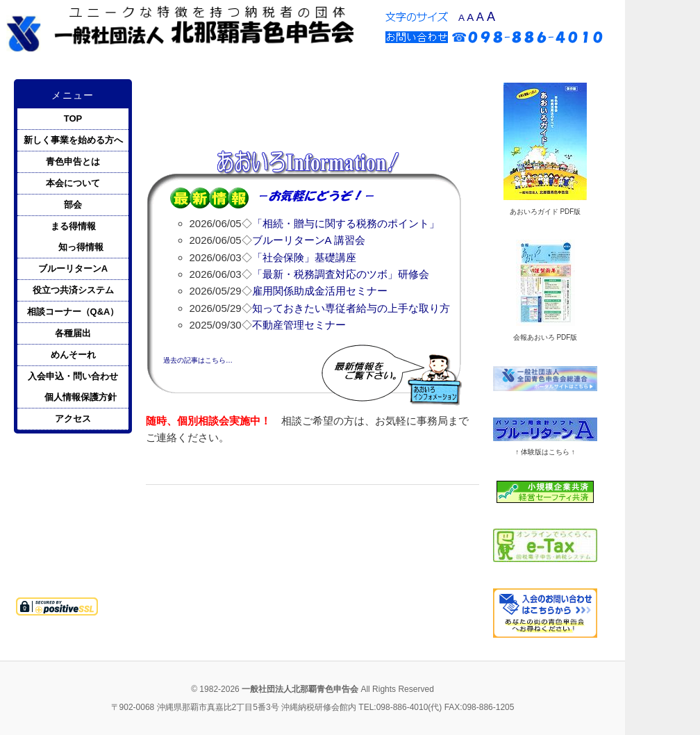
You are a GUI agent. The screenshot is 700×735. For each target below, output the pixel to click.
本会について (73, 183)
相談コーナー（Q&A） (73, 312)
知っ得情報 (81, 247)
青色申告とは (73, 162)
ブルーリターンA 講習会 (309, 240)
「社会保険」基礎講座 (304, 257)
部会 (73, 205)
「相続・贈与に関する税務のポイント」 (346, 223)
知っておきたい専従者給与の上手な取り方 (351, 308)
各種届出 (73, 333)
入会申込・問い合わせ (73, 376)
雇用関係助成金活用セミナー (320, 291)
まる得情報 (73, 226)
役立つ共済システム (73, 290)
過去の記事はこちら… (198, 360)
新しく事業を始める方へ (73, 140)
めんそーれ (73, 355)
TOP (73, 118)
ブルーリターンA (73, 269)
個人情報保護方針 (81, 397)
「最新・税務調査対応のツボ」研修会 (341, 274)
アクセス (73, 419)
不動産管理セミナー (299, 325)
